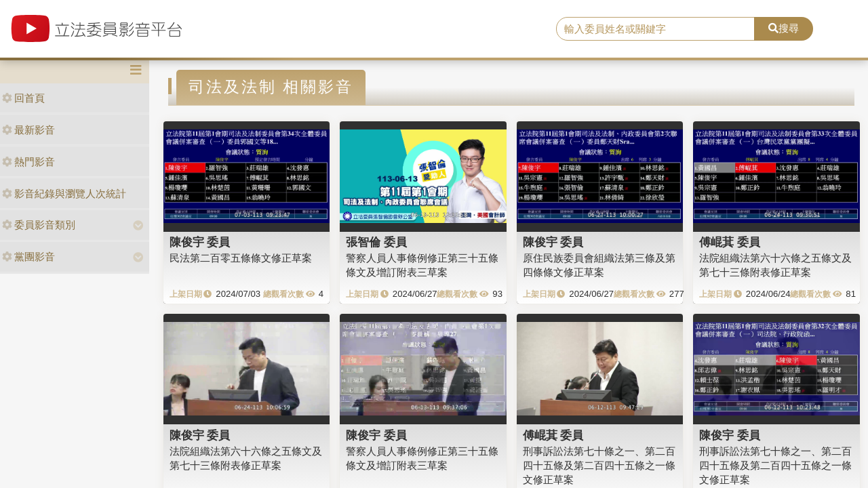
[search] (655, 29)
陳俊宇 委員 (200, 242)
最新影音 (28, 130)
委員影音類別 (39, 225)
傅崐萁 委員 (730, 242)
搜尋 (784, 28)
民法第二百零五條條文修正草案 (241, 258)
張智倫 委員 (376, 242)
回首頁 (23, 98)
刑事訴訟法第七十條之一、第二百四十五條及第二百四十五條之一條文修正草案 (599, 466)
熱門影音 (28, 162)
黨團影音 (28, 257)
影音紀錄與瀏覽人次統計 (64, 194)
